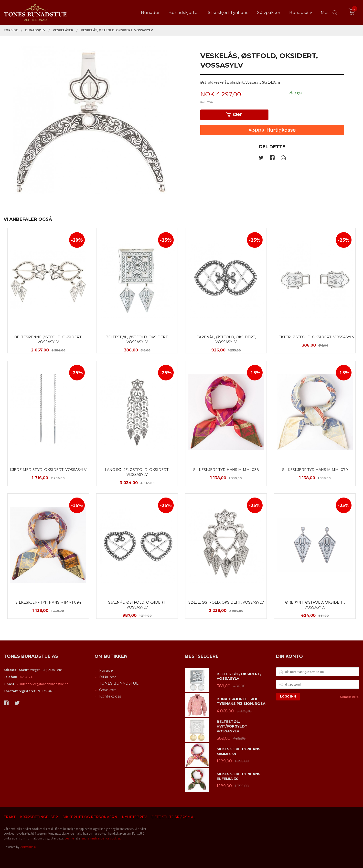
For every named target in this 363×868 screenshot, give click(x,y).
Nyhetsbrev (134, 817)
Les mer (70, 838)
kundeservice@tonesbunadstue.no (43, 684)
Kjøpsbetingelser (39, 817)
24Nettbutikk (28, 847)
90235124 (25, 677)
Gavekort (108, 690)
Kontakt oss (110, 696)
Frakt (10, 817)
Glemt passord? (350, 697)
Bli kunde (108, 677)
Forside (106, 670)
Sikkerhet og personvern (90, 817)
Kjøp (235, 115)
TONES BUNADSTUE (119, 683)
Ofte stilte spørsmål (173, 817)
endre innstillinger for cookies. (101, 838)
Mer (325, 12)
